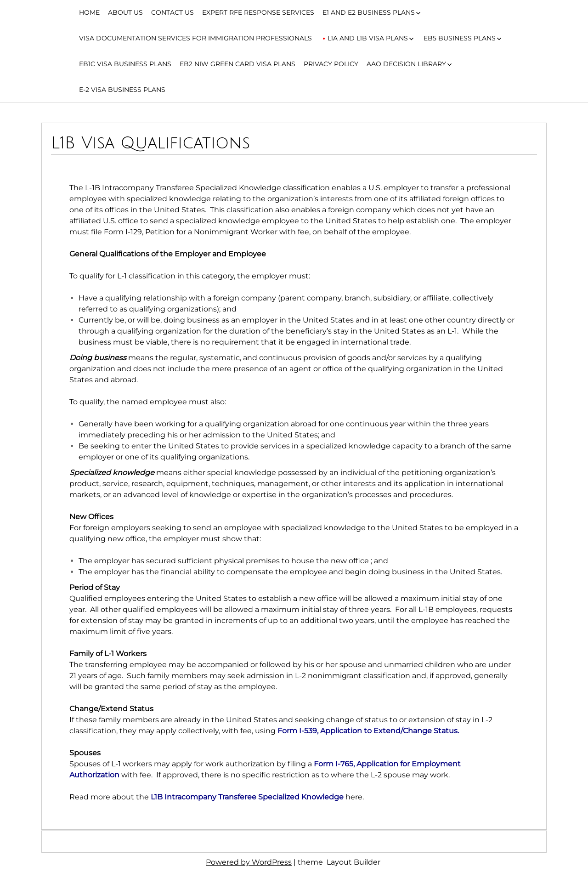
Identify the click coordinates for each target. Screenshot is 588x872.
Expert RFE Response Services (258, 12)
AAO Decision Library (406, 64)
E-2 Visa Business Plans (122, 90)
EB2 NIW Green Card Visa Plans (237, 64)
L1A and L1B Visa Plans (368, 38)
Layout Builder (353, 862)
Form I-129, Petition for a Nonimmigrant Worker (191, 232)
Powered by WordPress (249, 862)
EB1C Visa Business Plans (125, 64)
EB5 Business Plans (460, 38)
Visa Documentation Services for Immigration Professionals (195, 38)
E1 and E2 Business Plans (369, 12)
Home (89, 12)
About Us (125, 12)
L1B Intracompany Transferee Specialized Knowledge (247, 797)
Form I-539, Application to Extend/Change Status (367, 731)
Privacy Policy (331, 64)
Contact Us (172, 12)
